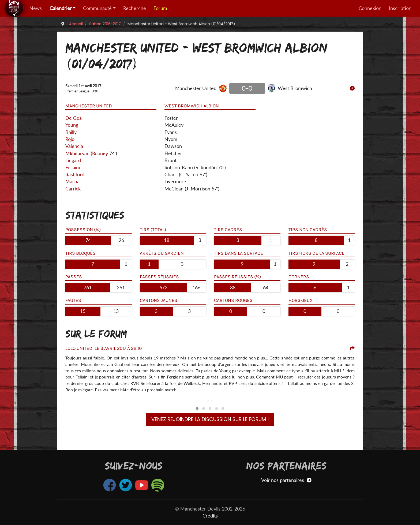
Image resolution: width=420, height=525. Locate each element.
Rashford (75, 175)
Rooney (100, 153)
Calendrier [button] (61, 8)
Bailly (71, 132)
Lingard (73, 160)
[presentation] (208, 401)
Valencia (74, 146)
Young (72, 125)
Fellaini (73, 168)
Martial (73, 181)
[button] (197, 408)
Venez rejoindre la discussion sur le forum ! (210, 419)
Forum (160, 8)
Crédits (210, 516)
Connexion (370, 8)
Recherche (135, 8)
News (36, 8)
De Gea (74, 118)
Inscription (400, 8)
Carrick (73, 189)
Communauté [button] (97, 8)
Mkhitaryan (77, 153)
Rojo (70, 139)
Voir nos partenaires (286, 480)
